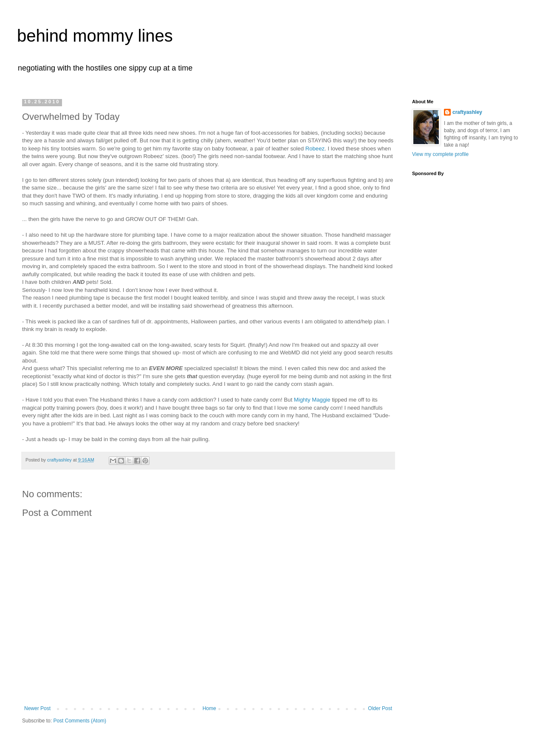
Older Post (380, 708)
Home (209, 708)
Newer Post (37, 708)
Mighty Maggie (312, 400)
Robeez (315, 149)
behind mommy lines (95, 36)
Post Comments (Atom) (80, 721)
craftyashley (467, 112)
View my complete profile (440, 154)
